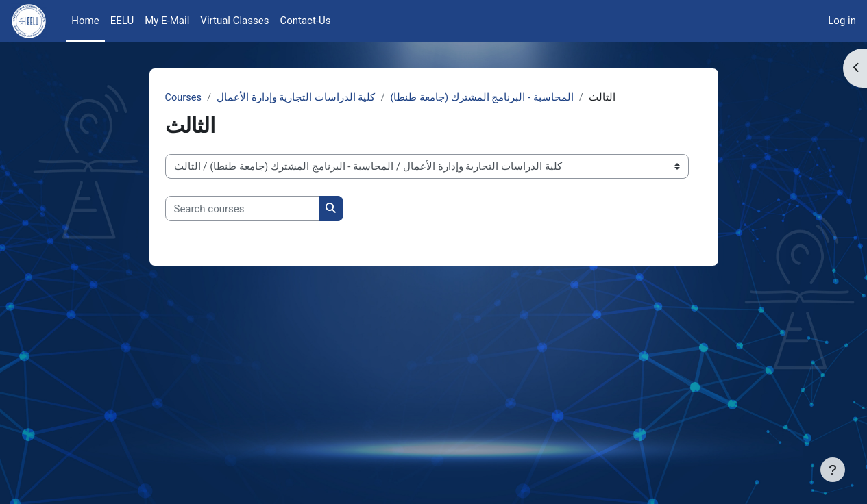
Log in (842, 21)
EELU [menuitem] (122, 21)
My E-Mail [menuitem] (167, 21)
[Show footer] (833, 470)
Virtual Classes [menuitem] (234, 21)
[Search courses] (242, 209)
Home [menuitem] (85, 21)
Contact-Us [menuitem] (305, 21)
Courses (184, 98)
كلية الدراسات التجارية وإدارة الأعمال (297, 98)
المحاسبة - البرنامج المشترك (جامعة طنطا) (484, 98)
